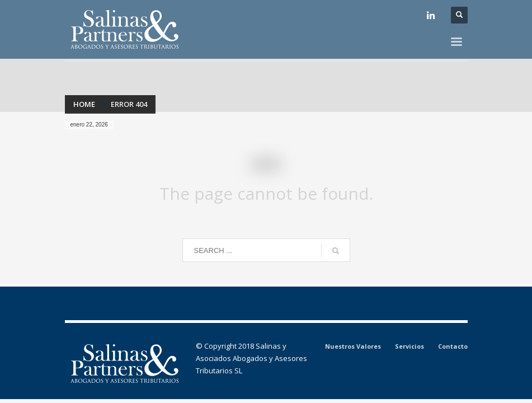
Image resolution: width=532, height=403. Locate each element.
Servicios (409, 346)
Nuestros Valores (353, 346)
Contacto (453, 346)
